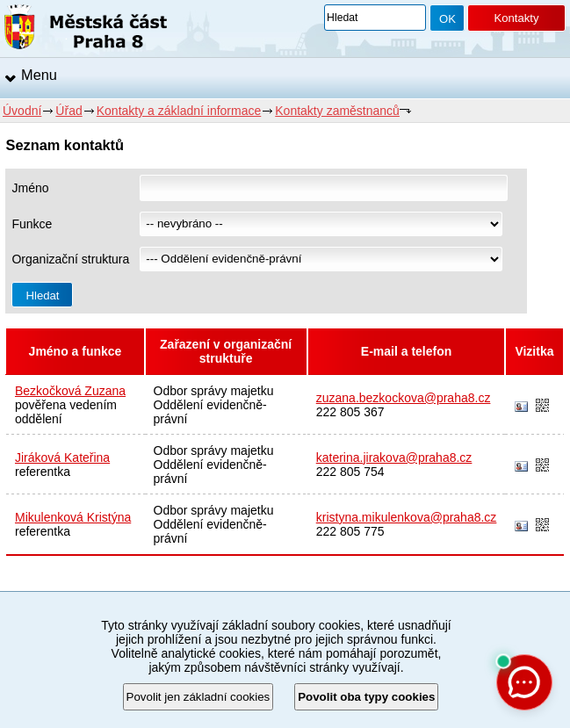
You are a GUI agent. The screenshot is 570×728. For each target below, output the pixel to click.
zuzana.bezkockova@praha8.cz (404, 398)
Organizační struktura (70, 259)
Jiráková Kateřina (62, 458)
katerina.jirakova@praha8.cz (394, 458)
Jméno (30, 188)
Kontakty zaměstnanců (337, 111)
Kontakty (516, 18)
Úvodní (22, 111)
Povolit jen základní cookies (198, 697)
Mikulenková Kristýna (73, 517)
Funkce (32, 224)
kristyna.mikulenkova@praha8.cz (407, 517)
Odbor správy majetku (214, 391)
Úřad (69, 111)
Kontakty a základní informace (179, 111)
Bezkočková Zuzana (70, 391)
